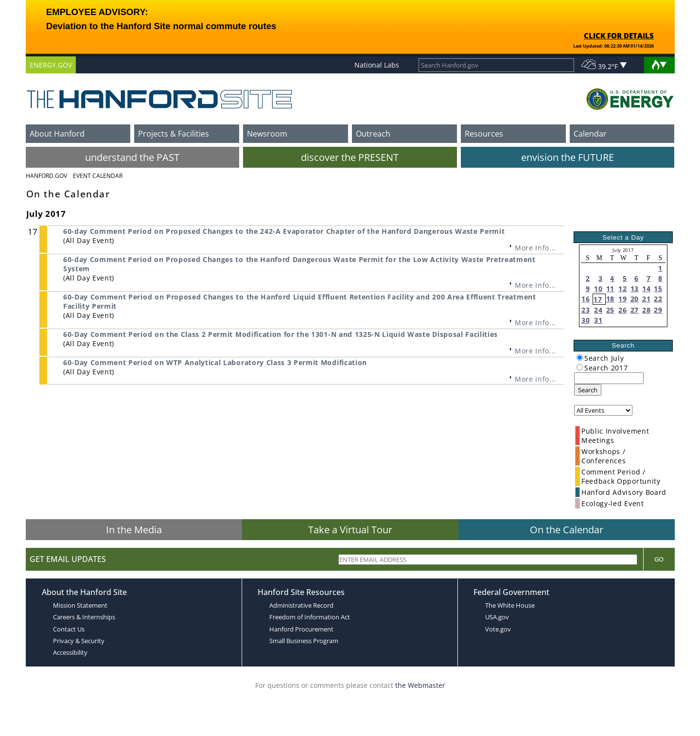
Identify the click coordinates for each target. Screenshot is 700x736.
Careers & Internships (84, 617)
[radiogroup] (580, 358)
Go (659, 559)
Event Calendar (98, 176)
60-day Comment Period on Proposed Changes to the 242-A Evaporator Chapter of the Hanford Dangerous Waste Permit (284, 231)
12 (622, 289)
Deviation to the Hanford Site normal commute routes (161, 26)
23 (586, 310)
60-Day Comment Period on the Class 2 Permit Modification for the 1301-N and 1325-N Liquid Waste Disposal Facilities (280, 334)
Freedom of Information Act (310, 617)
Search (588, 390)
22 (658, 299)
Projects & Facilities (174, 134)
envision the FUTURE (568, 157)
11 (610, 289)
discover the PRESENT (350, 157)
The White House (510, 605)
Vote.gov (498, 629)
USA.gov (497, 617)
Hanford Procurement (301, 629)
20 (635, 299)
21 (646, 299)
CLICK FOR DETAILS (619, 35)
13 (635, 289)
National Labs (377, 65)
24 (598, 310)
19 (622, 299)
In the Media (134, 530)
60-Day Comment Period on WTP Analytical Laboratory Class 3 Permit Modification (215, 362)
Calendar (590, 134)
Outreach (373, 134)
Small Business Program (304, 641)
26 (622, 310)
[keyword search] (609, 378)
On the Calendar (567, 530)
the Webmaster (420, 685)
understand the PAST (132, 157)
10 (598, 289)
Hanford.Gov (46, 176)
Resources (484, 134)
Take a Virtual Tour (350, 530)
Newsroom (267, 134)
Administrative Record (301, 605)
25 (610, 310)
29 (658, 310)
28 (646, 310)
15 (658, 289)
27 (635, 310)
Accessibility (70, 652)
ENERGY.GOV (51, 65)
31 (598, 320)
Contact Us (69, 629)
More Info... (535, 248)
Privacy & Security (79, 641)
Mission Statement (80, 605)
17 (598, 299)
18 (610, 299)
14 (646, 289)
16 (586, 299)
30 (586, 320)
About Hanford (57, 134)
